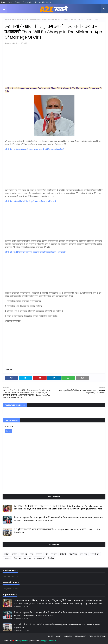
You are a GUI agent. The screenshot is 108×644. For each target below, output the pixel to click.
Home (3, 2)
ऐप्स (32, 554)
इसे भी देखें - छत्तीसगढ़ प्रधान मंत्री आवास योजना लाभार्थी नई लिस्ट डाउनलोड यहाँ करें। (35, 149)
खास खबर (13, 19)
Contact (18, 2)
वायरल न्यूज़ (28, 558)
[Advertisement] (54, 67)
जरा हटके (54, 554)
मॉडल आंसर (7, 558)
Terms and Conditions (43, 2)
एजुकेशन (15, 554)
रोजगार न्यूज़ (17, 558)
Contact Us (68, 636)
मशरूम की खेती (95, 554)
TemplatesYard (23, 641)
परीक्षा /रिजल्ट (73, 554)
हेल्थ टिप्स (51, 558)
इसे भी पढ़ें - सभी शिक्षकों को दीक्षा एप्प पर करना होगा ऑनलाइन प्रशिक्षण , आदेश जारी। (36, 252)
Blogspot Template (48, 641)
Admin (9, 43)
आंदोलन (6, 554)
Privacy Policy (28, 2)
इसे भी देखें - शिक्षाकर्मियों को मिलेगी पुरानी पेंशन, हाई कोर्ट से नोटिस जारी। (31, 201)
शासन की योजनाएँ (40, 558)
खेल (47, 554)
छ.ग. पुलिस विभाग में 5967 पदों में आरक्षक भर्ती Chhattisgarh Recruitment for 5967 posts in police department (57, 531)
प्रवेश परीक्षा (84, 554)
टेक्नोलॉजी (63, 554)
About (10, 2)
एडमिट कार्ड (24, 554)
